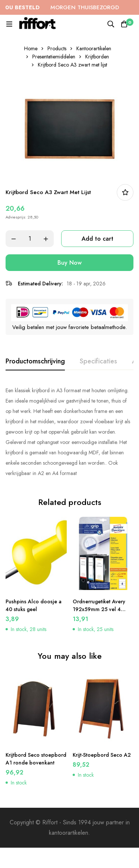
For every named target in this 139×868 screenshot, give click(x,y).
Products (57, 48)
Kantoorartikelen (94, 48)
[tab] (35, 362)
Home (31, 48)
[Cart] (124, 24)
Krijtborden (97, 57)
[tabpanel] (69, 432)
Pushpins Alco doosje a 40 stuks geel (34, 605)
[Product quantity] (30, 239)
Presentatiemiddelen (54, 57)
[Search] (111, 24)
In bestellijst (125, 192)
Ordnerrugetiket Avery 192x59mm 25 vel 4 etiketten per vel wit (99, 609)
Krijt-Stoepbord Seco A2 (102, 755)
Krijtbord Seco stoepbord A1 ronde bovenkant (36, 759)
